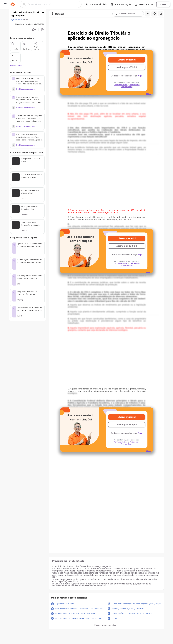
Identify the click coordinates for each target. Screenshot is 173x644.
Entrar (163, 4)
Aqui (140, 76)
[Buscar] (49, 4)
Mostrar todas (16, 66)
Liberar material (127, 60)
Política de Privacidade (130, 86)
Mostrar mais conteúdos (107, 625)
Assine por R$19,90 (127, 67)
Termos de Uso (121, 85)
